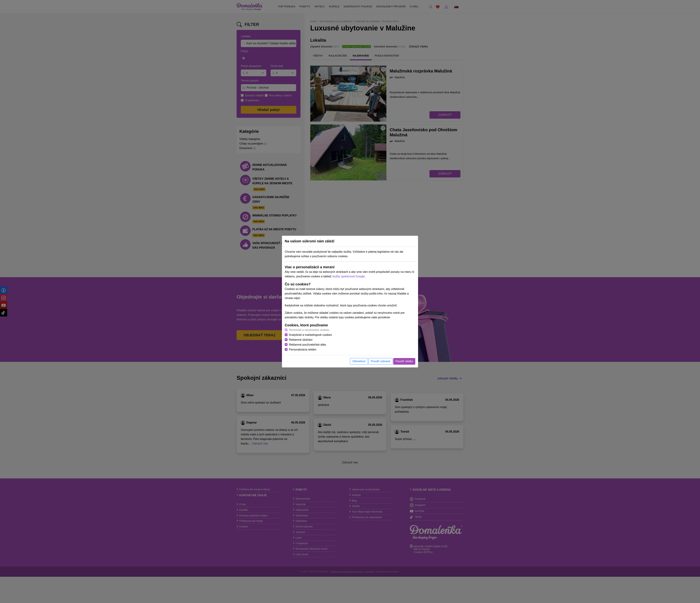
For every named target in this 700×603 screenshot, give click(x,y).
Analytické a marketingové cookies (310, 335)
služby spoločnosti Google (348, 276)
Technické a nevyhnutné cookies (309, 330)
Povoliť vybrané (381, 361)
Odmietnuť (359, 361)
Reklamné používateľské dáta (307, 345)
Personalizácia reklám (303, 350)
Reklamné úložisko (301, 340)
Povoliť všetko (404, 361)
